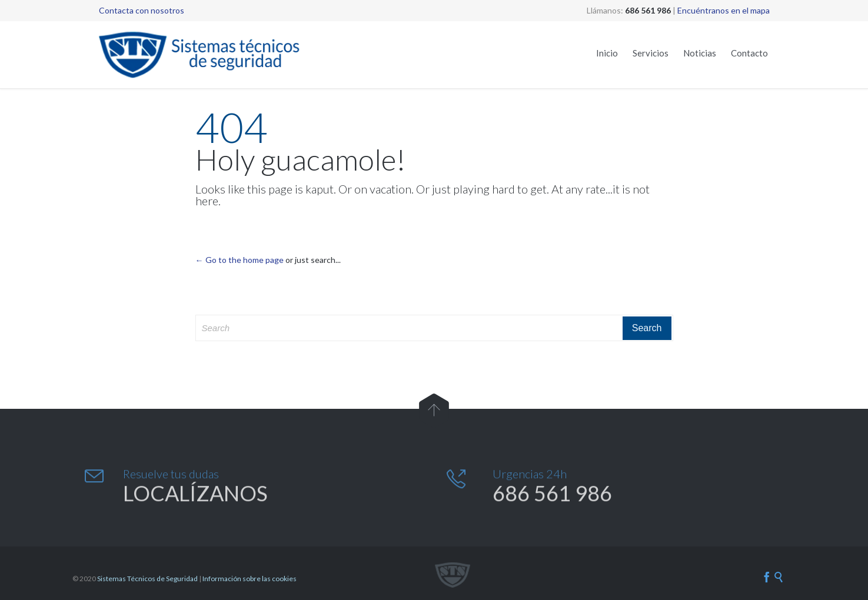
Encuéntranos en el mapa (724, 10)
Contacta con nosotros (142, 10)
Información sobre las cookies (250, 579)
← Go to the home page (240, 260)
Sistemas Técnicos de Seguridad (147, 579)
